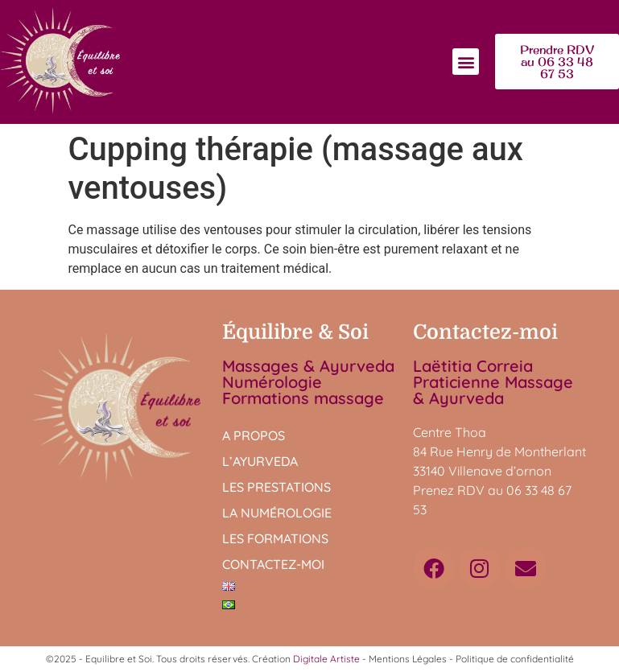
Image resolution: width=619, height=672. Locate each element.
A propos (254, 435)
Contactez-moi (273, 564)
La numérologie (277, 513)
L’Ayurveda (260, 461)
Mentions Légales (408, 659)
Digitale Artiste (326, 659)
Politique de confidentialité (515, 659)
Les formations (275, 538)
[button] (466, 62)
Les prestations (276, 487)
